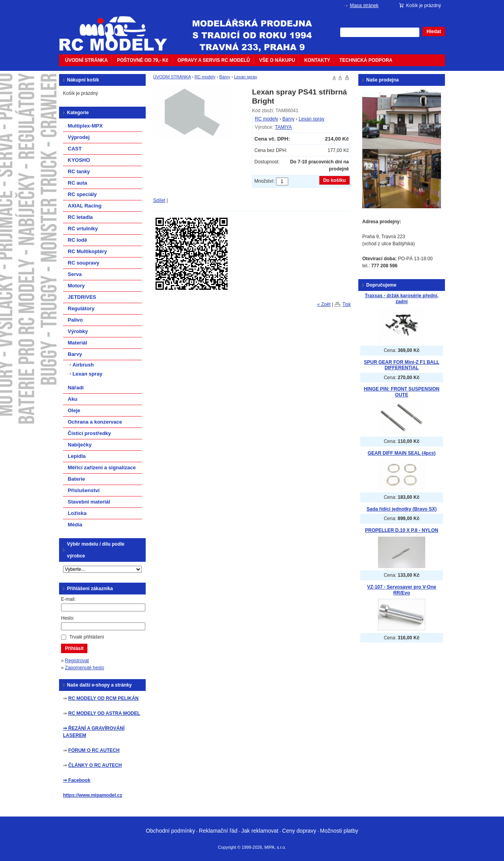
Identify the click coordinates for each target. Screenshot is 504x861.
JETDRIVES (82, 297)
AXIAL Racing (85, 206)
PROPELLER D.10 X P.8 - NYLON (402, 530)
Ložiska (77, 513)
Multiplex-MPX (85, 126)
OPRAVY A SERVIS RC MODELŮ (214, 60)
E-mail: (68, 599)
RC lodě (77, 240)
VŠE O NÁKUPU (277, 60)
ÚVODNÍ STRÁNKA (86, 60)
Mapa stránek (364, 6)
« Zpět (324, 304)
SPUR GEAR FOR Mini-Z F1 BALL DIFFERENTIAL (401, 365)
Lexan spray (246, 77)
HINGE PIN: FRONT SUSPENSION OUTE (402, 392)
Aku (73, 399)
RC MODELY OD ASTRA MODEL (104, 713)
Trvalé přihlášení (87, 637)
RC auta (77, 183)
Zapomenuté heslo (84, 668)
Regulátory (81, 308)
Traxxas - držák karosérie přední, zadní (402, 299)
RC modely (205, 77)
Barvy (225, 77)
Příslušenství (84, 490)
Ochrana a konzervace (95, 422)
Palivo (75, 320)
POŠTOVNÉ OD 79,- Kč (143, 60)
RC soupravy (83, 263)
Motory (76, 286)
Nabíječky (80, 445)
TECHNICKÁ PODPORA (366, 60)
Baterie (76, 479)
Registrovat (77, 661)
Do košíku (334, 180)
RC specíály (82, 194)
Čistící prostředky (89, 433)
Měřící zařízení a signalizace (102, 468)
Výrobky (78, 331)
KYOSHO (79, 160)
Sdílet (159, 200)
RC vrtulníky (83, 229)
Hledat (434, 31)
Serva (75, 274)
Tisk (346, 304)
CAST (75, 149)
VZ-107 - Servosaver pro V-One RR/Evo (401, 590)
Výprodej (79, 137)
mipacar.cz (118, 29)
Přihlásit (74, 648)
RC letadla (80, 217)
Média (75, 525)
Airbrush (83, 365)
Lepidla (77, 456)
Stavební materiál (89, 502)
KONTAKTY (317, 60)
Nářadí (76, 388)
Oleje (74, 410)
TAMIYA (283, 127)
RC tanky (79, 171)
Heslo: (68, 618)
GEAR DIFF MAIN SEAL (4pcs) (402, 453)
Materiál (77, 343)
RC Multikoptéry (87, 251)
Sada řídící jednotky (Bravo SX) (402, 509)
